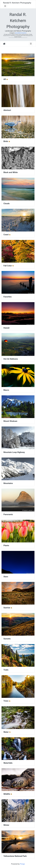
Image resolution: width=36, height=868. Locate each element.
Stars (6, 577)
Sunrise (7, 608)
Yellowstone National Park (15, 856)
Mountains (8, 483)
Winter (6, 825)
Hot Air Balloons (11, 359)
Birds (6, 141)
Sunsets (7, 639)
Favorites (8, 297)
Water (6, 732)
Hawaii (6, 328)
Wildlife (7, 794)
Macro (6, 390)
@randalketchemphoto (21, 33)
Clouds (7, 204)
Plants (6, 545)
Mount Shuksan (10, 421)
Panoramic (8, 514)
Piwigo (22, 864)
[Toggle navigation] (5, 6)
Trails (6, 670)
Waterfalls (8, 763)
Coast (6, 235)
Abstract (7, 110)
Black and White (11, 172)
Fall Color (8, 266)
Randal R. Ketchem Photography (17, 3)
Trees (6, 701)
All (5, 79)
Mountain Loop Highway (14, 452)
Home (4, 44)
